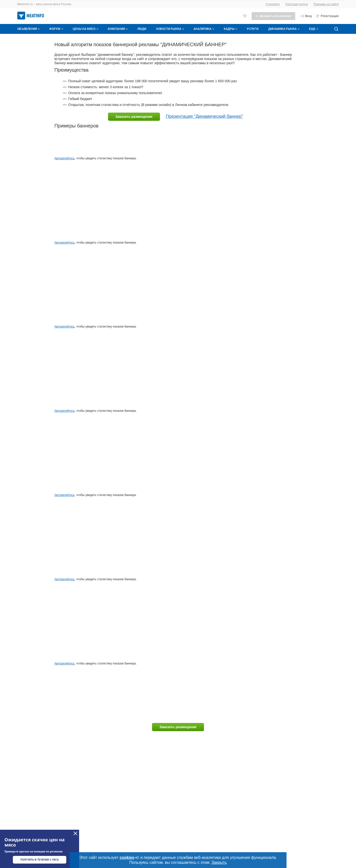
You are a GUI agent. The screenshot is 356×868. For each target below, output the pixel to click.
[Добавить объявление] (273, 16)
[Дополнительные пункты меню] (313, 29)
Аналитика (204, 29)
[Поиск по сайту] (336, 29)
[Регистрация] (327, 16)
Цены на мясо (86, 29)
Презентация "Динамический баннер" (204, 116)
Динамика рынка (284, 29)
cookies (130, 858)
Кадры (231, 29)
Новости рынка (171, 29)
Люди (142, 29)
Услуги (253, 29)
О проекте (273, 4)
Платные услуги (297, 4)
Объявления (29, 29)
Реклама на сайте (326, 4)
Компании (118, 29)
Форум (57, 29)
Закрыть (219, 862)
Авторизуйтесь (65, 158)
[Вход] (306, 16)
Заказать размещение (134, 117)
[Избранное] (245, 16)
